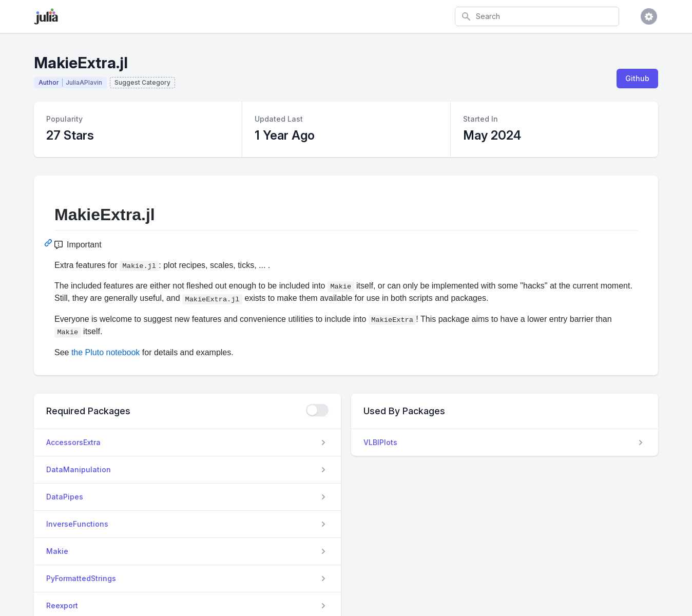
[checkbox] (317, 410)
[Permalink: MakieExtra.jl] (49, 243)
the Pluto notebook (105, 352)
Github (637, 78)
